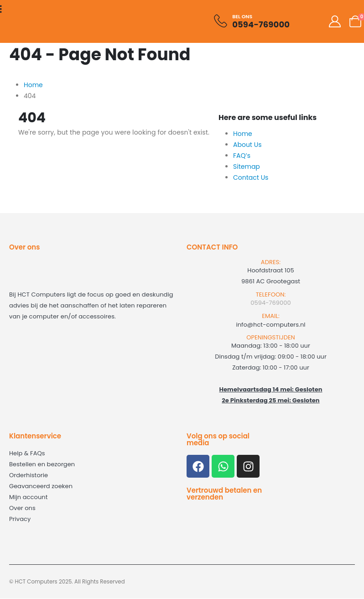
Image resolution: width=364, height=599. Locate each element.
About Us (247, 145)
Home (243, 134)
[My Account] (335, 21)
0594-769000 (271, 303)
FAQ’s (242, 156)
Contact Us (251, 177)
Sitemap (247, 167)
